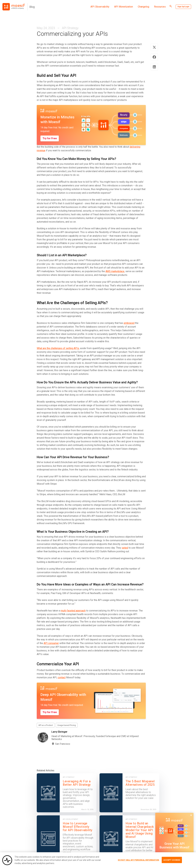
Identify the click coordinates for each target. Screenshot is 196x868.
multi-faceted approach (73, 611)
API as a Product (46, 725)
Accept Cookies (172, 861)
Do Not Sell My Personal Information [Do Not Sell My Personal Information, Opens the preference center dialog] (139, 861)
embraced (129, 323)
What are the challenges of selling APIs (58, 348)
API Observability (100, 7)
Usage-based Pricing (67, 725)
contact (62, 677)
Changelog (143, 7)
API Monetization (124, 7)
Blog (32, 7)
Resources (160, 7)
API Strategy (70, 28)
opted (125, 548)
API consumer (51, 643)
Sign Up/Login (183, 7)
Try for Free (50, 138)
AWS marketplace (115, 271)
